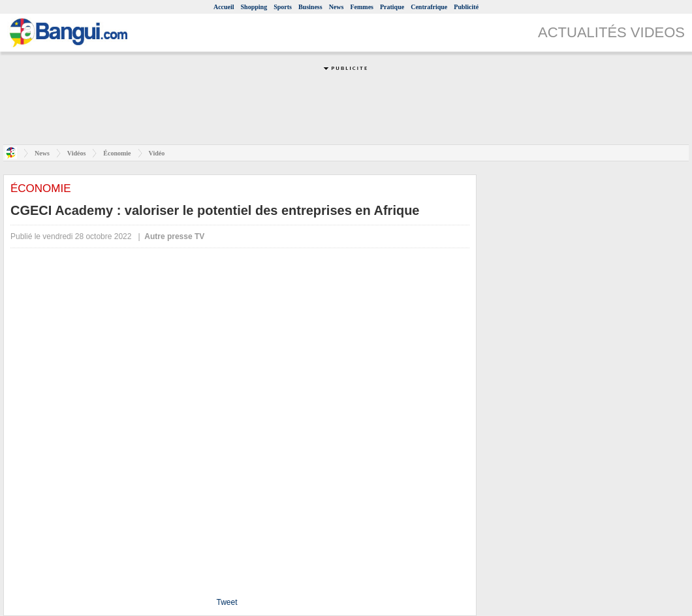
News (337, 7)
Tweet (227, 602)
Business (310, 7)
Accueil (224, 7)
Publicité (466, 7)
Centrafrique (429, 7)
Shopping (254, 7)
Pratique (392, 7)
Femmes (362, 7)
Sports (283, 7)
